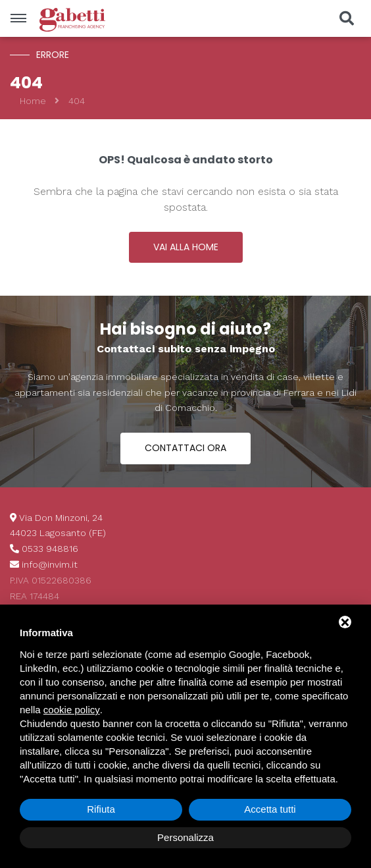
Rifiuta (101, 809)
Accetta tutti (270, 809)
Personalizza (185, 837)
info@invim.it (50, 564)
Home (33, 101)
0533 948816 (50, 549)
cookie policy (72, 710)
